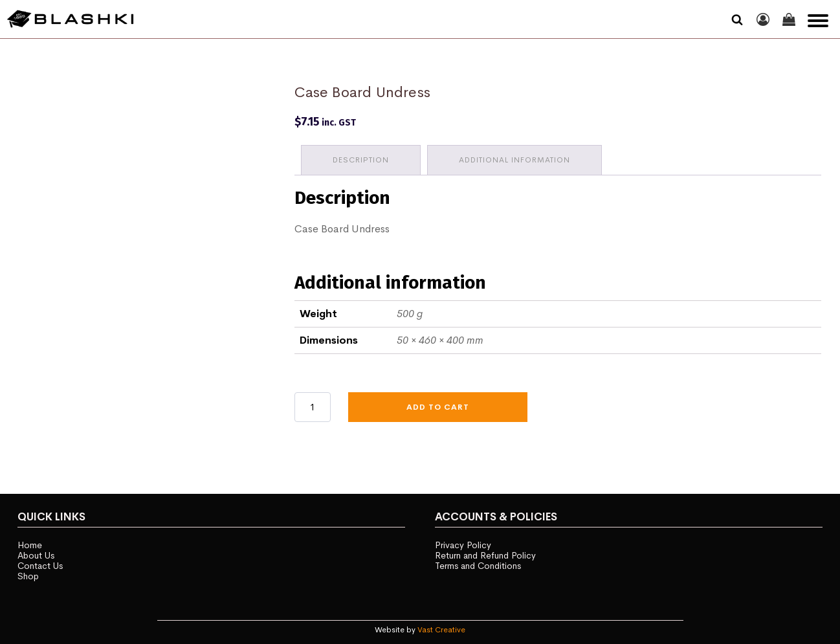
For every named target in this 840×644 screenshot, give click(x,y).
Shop (28, 576)
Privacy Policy (463, 545)
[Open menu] (818, 21)
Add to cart (438, 407)
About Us (36, 555)
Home (30, 545)
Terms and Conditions (478, 566)
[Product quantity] (313, 407)
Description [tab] (361, 160)
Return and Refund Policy (485, 555)
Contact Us (40, 566)
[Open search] (737, 19)
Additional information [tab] (514, 160)
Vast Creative (441, 630)
